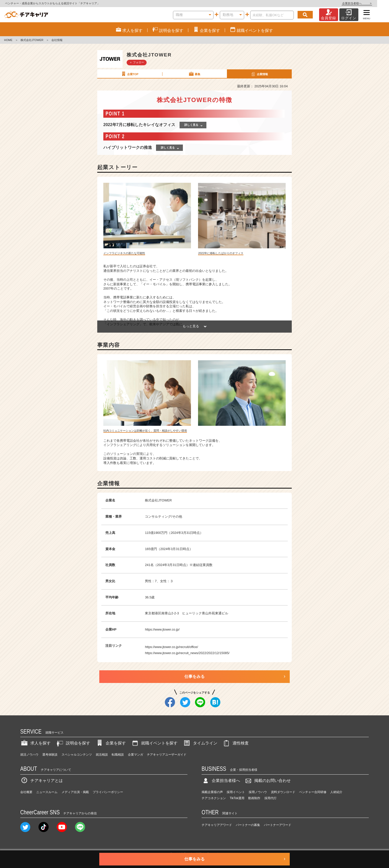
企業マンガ (135, 755)
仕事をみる (194, 677)
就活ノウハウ (29, 755)
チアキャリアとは (42, 781)
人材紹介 (336, 792)
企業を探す (111, 743)
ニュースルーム (47, 792)
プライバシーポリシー (108, 792)
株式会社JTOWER (32, 40)
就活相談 (102, 755)
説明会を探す (73, 743)
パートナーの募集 (248, 825)
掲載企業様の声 (212, 792)
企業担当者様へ (369, 3)
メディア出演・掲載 (75, 792)
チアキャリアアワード (217, 825)
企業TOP (129, 74)
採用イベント (236, 792)
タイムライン (200, 743)
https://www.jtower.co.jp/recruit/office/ (171, 647)
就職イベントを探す (154, 743)
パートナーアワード (278, 825)
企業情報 (259, 74)
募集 (194, 74)
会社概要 (26, 792)
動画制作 (254, 798)
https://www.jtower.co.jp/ (162, 629)
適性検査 (236, 743)
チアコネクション (214, 798)
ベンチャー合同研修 (313, 792)
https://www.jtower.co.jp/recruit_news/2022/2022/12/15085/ (187, 653)
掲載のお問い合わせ (267, 781)
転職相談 (118, 755)
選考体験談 (50, 755)
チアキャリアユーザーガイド (167, 755)
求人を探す (35, 743)
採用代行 (270, 798)
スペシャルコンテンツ (77, 755)
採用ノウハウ (258, 792)
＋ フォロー (137, 62)
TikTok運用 (237, 798)
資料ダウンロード (283, 792)
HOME (8, 40)
